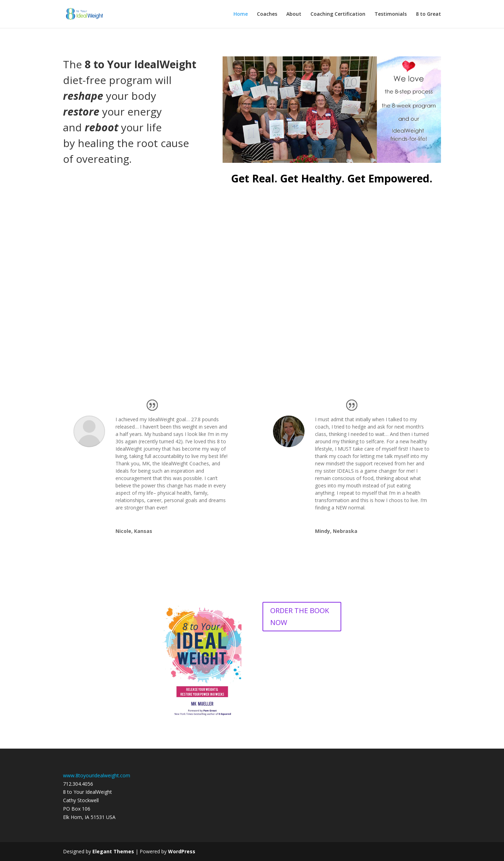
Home (241, 14)
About (294, 14)
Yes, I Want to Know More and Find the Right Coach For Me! (252, 325)
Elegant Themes (113, 851)
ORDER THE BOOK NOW (300, 616)
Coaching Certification (338, 14)
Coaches (267, 14)
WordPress (182, 851)
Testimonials (391, 14)
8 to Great (428, 14)
